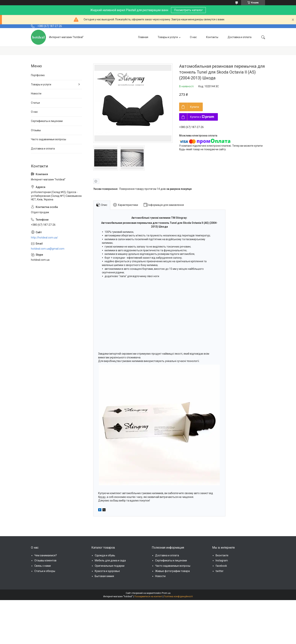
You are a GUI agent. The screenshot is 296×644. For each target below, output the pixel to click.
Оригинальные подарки (110, 566)
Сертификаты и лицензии (47, 121)
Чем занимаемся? (46, 555)
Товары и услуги (168, 37)
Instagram (222, 560)
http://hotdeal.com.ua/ (44, 238)
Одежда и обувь (105, 555)
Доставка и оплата (240, 37)
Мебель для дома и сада (110, 560)
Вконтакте (222, 555)
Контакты (212, 37)
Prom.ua (166, 593)
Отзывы (36, 130)
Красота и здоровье (107, 571)
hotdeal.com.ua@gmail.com (48, 249)
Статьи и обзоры (45, 571)
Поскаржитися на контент (148, 596)
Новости (36, 94)
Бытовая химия (104, 576)
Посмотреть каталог (188, 10)
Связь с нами (43, 566)
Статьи (35, 103)
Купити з (202, 117)
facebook (221, 566)
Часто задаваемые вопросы (49, 139)
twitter (220, 571)
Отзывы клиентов (45, 560)
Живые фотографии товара (172, 571)
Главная (143, 37)
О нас (193, 37)
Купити (195, 107)
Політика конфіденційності (178, 596)
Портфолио (38, 75)
